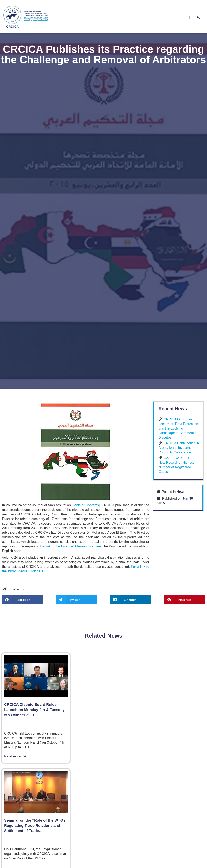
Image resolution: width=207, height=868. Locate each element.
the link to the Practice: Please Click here (71, 545)
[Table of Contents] (86, 504)
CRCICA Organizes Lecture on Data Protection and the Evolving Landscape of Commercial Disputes (178, 427)
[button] (189, 18)
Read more (15, 755)
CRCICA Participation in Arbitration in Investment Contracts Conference (179, 446)
